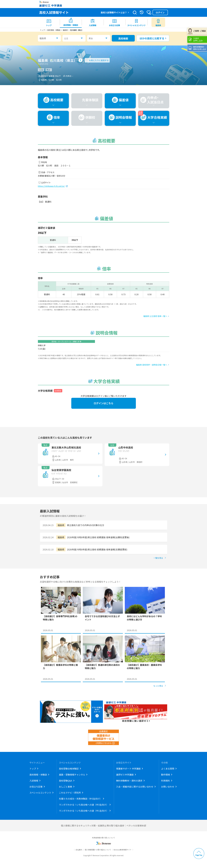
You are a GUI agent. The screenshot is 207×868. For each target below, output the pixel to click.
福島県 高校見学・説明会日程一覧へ (152, 365)
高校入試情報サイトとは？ (114, 12)
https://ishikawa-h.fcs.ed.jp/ (51, 186)
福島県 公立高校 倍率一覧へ (155, 316)
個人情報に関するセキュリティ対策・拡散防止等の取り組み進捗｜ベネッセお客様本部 (103, 826)
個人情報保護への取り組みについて (98, 850)
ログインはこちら (104, 403)
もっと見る (158, 686)
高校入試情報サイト (54, 12)
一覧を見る (158, 558)
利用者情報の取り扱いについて (104, 838)
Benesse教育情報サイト (122, 850)
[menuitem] (49, 22)
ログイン (160, 12)
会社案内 (79, 850)
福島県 (43, 38)
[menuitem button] (158, 22)
